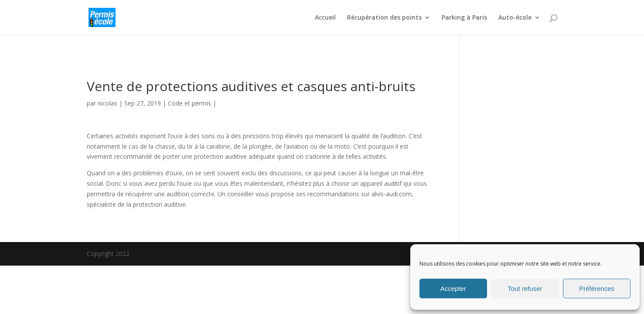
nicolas (107, 103)
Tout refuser (525, 288)
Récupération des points (384, 18)
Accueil (325, 18)
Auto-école (515, 18)
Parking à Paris (464, 18)
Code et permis (189, 103)
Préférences (597, 288)
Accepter (453, 288)
